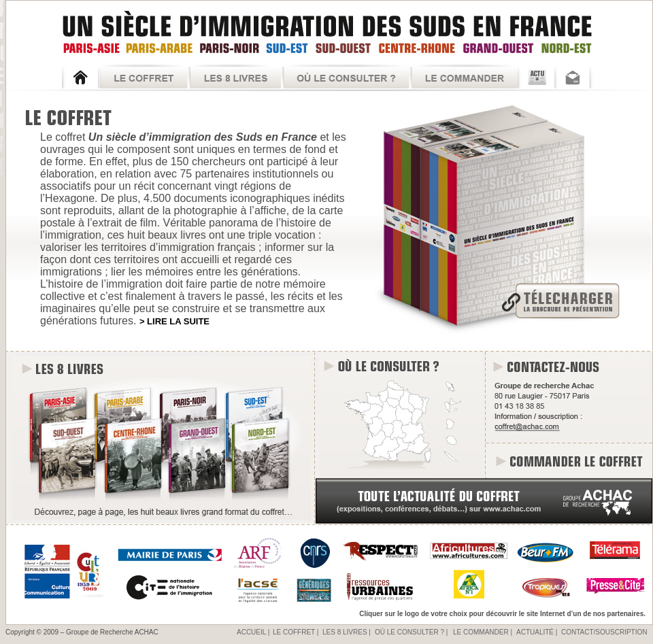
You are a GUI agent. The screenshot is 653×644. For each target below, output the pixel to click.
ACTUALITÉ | (537, 632)
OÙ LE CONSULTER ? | (411, 632)
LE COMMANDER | (483, 632)
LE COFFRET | (296, 632)
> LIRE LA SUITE (174, 321)
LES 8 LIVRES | (347, 632)
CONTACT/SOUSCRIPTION (604, 632)
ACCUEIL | (253, 632)
